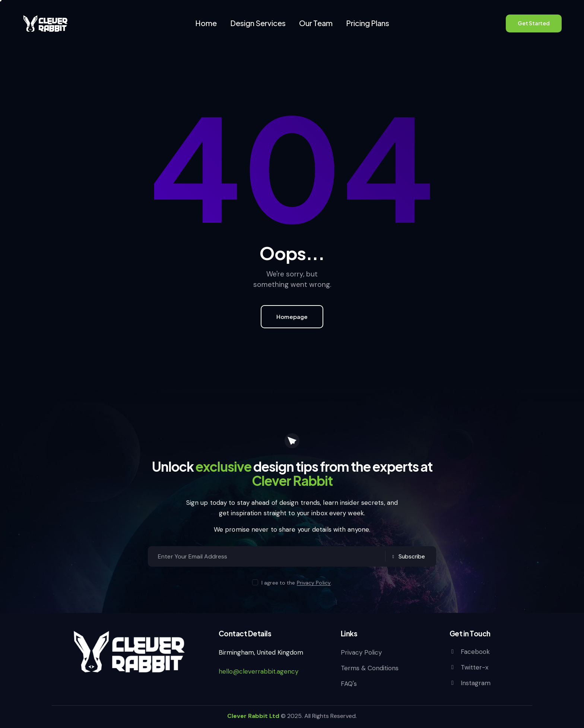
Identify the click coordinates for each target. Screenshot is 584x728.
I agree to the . (297, 583)
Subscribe (412, 556)
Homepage (292, 316)
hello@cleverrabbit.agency (258, 671)
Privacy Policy (314, 583)
